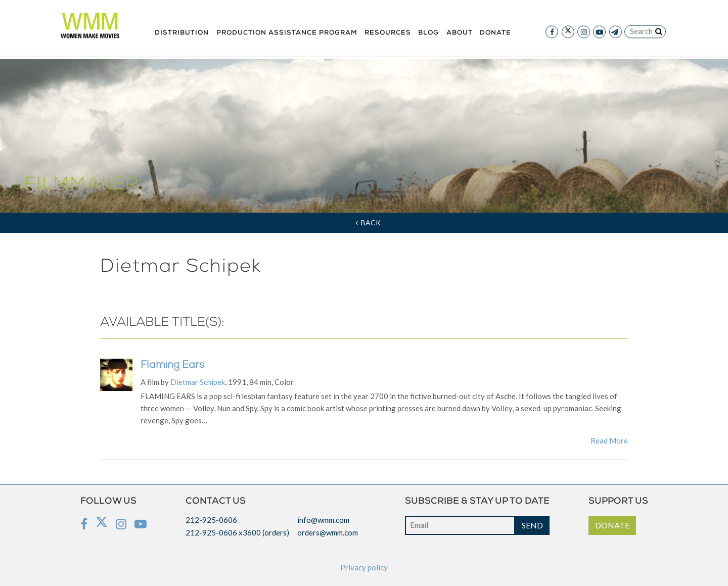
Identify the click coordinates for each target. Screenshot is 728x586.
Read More (609, 441)
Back (368, 223)
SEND (532, 525)
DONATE (612, 525)
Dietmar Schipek (198, 382)
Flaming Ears (172, 366)
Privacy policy (364, 567)
